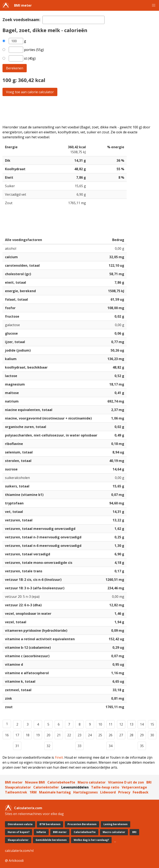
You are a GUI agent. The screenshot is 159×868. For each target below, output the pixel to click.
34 (111, 746)
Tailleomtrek (16, 792)
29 (142, 735)
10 (100, 724)
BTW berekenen (50, 824)
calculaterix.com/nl (19, 851)
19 (38, 735)
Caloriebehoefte (61, 782)
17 (17, 735)
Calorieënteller (46, 787)
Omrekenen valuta (20, 824)
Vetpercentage (134, 787)
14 (142, 724)
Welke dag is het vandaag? (91, 840)
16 (7, 735)
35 (142, 746)
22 (69, 735)
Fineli (59, 757)
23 (79, 735)
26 (111, 735)
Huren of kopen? (19, 832)
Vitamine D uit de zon (126, 782)
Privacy (124, 792)
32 (48, 746)
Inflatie (41, 832)
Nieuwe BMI (35, 782)
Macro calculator (92, 782)
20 (48, 735)
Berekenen (15, 68)
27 (121, 735)
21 (59, 735)
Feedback (141, 792)
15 (152, 724)
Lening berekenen (116, 824)
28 (131, 735)
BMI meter (23, 5)
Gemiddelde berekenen (51, 840)
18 (28, 735)
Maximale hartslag (55, 792)
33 (79, 746)
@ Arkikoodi (14, 861)
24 (90, 735)
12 (121, 724)
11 (111, 724)
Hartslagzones (86, 792)
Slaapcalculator (18, 787)
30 (152, 735)
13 (131, 724)
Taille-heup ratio (105, 787)
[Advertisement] (79, 110)
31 (17, 746)
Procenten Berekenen (82, 824)
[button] (154, 5)
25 (100, 735)
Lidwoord (108, 792)
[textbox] (73, 20)
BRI (149, 782)
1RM (33, 792)
